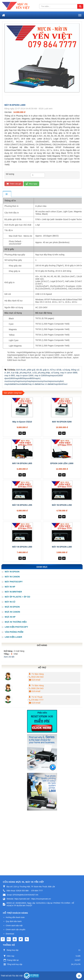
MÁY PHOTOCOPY (14, 582)
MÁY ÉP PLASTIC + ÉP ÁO (17, 597)
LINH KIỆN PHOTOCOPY (16, 627)
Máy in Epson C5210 (22, 422)
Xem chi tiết (9, 657)
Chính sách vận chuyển (15, 930)
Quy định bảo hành (14, 921)
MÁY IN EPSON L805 (22, 463)
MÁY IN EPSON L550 (22, 547)
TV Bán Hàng (38, 674)
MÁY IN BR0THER (13, 592)
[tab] (7, 194)
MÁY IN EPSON (12, 572)
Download (10, 934)
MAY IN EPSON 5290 (62, 422)
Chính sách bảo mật (14, 926)
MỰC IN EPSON (12, 607)
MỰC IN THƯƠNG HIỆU (16, 622)
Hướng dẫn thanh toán (15, 917)
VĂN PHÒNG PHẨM (14, 632)
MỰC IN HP (10, 617)
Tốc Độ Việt (17, 976)
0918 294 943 (36, 677)
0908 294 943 (36, 688)
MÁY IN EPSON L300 (62, 547)
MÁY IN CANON (12, 577)
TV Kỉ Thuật (37, 697)
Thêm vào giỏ (14, 184)
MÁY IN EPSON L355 (22, 505)
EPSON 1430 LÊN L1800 (62, 463)
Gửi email (35, 680)
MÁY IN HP (10, 587)
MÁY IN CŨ (10, 602)
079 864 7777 (36, 700)
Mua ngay (31, 184)
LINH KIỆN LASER (13, 637)
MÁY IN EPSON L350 (62, 505)
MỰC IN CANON (12, 612)
